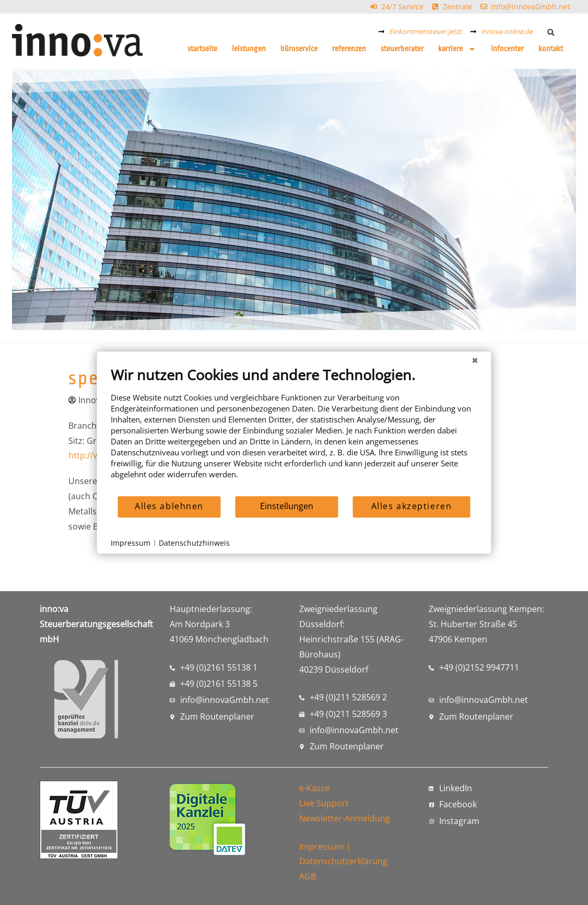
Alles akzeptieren (412, 506)
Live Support (324, 803)
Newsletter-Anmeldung (345, 818)
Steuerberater (402, 49)
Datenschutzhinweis (194, 543)
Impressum (322, 847)
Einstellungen (287, 506)
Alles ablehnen (169, 506)
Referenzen (349, 49)
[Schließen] (475, 360)
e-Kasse (314, 788)
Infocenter (507, 49)
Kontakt (551, 49)
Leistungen (249, 49)
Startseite (202, 49)
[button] (551, 32)
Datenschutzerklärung (343, 861)
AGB (308, 876)
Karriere (457, 49)
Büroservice (299, 49)
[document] (294, 431)
